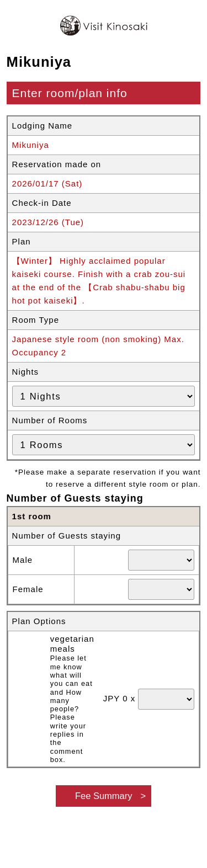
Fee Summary (104, 796)
